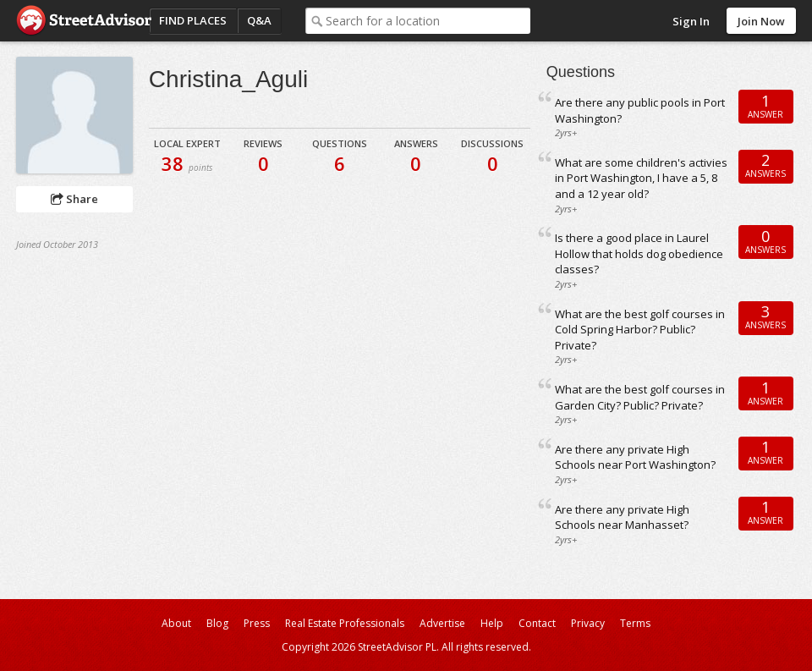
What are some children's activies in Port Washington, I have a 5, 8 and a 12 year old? (641, 178)
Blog (217, 623)
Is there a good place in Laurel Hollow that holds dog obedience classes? (639, 253)
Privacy (588, 623)
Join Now (761, 21)
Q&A (259, 20)
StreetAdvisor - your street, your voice (84, 21)
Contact (537, 623)
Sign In (691, 21)
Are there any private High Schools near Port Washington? (635, 457)
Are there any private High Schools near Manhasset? (622, 517)
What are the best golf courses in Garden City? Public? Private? (640, 397)
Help (492, 623)
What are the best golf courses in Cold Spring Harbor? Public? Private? (640, 330)
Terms (635, 623)
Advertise (442, 623)
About (176, 623)
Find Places (193, 20)
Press (257, 623)
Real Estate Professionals (345, 623)
